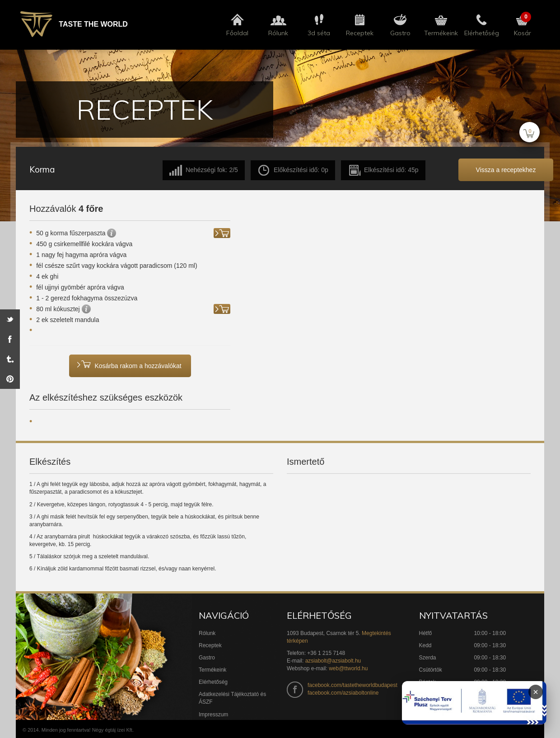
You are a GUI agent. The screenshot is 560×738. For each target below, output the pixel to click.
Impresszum (213, 715)
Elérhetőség (213, 682)
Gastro (207, 658)
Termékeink (212, 670)
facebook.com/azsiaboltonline (343, 693)
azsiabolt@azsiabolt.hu (333, 661)
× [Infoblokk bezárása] (536, 692)
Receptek (210, 645)
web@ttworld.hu (348, 668)
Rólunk (207, 633)
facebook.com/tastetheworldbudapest (352, 685)
